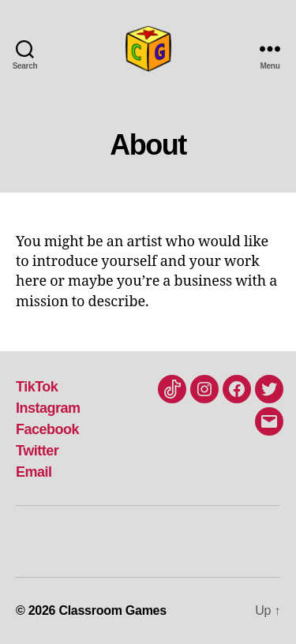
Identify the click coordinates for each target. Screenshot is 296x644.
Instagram (48, 408)
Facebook (47, 429)
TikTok (37, 387)
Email (34, 472)
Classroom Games (112, 610)
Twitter (37, 451)
